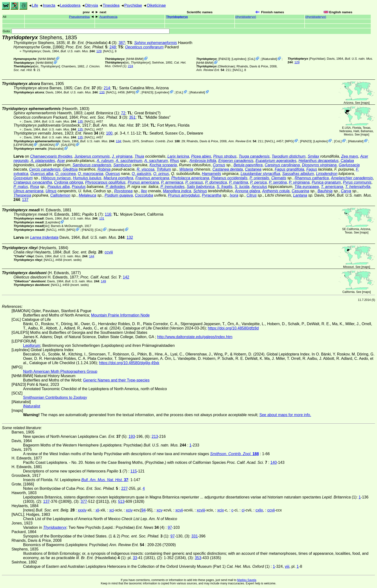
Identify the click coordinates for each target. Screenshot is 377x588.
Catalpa (347, 161)
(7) (92, 214)
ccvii (271, 510)
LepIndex (239, 59)
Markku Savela (247, 580)
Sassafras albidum (298, 174)
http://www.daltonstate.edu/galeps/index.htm (195, 337)
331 (195, 536)
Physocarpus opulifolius (105, 182)
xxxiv (82, 510)
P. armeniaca (172, 182)
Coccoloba (144, 195)
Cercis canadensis (45, 169)
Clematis (279, 178)
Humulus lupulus (87, 178)
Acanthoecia (108, 17)
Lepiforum (32, 346)
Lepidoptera (70, 5)
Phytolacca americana (190, 178)
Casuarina (300, 191)
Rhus (174, 161)
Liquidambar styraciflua (260, 174)
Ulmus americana (28, 191)
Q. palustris (141, 174)
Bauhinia (325, 191)
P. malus (21, 187)
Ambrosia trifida (203, 161)
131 (102, 218)
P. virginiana (299, 182)
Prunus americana (143, 182)
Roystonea (123, 191)
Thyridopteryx (177, 17)
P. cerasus (194, 182)
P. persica (258, 182)
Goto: (86, 31)
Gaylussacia (349, 165)
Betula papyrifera (248, 165)
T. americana (332, 187)
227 (124, 488)
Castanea (253, 169)
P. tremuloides (172, 187)
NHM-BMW (47, 59)
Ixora (234, 195)
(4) (90, 133)
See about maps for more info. (285, 415)
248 (113, 47)
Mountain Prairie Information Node (120, 315)
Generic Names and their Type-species (116, 380)
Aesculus (259, 187)
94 (144, 510)
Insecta (49, 5)
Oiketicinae (156, 5)
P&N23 (224, 59)
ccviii (109, 252)
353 (198, 558)
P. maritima (239, 182)
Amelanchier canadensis (352, 178)
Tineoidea (111, 5)
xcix (221, 510)
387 (122, 43)
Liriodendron (327, 174)
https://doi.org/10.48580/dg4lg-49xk (129, 363)
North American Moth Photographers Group (60, 372)
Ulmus (51, 191)
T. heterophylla (358, 187)
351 (132, 117)
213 (155, 436)
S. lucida (242, 187)
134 (118, 141)
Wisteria (186, 169)
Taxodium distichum (289, 156)
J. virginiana (122, 156)
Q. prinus (161, 174)
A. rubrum (105, 161)
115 (134, 471)
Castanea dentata (228, 169)
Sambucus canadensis (92, 165)
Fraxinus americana (152, 178)
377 (84, 501)
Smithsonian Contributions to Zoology (55, 397)
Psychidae (133, 5)
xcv (159, 510)
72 (123, 113)
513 (121, 501)
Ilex (144, 191)
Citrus (251, 195)
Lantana (300, 195)
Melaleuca (87, 195)
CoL (251, 59)
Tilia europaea (307, 187)
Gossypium (23, 178)
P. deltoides (115, 187)
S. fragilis (225, 187)
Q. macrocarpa (91, 174)
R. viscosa (145, 169)
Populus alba (59, 187)
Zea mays (350, 156)
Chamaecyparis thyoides (51, 156)
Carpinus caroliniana (282, 165)
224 (130, 66)
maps (365, 103)
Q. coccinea (65, 174)
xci (112, 510)
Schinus (200, 191)
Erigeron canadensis (236, 161)
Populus (79, 187)
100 (109, 133)
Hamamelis (212, 174)
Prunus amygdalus (184, 195)
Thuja (139, 156)
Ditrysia (91, 5)
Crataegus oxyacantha (33, 182)
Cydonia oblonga (69, 182)
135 (80, 121)
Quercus (113, 174)
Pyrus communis (357, 182)
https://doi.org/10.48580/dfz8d (233, 328)
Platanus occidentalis (229, 178)
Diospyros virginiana (319, 165)
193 (132, 436)
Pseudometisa (79, 17)
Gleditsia (70, 169)
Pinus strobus (225, 156)
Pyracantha (212, 195)
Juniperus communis (92, 156)
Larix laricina (178, 156)
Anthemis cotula (276, 191)
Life (35, 5)
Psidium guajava (119, 195)
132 (130, 237)
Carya (346, 191)
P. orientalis (259, 178)
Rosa (35, 187)
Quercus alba (42, 174)
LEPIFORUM (23, 145)
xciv (129, 510)
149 (104, 281)
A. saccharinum (129, 161)
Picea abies (201, 156)
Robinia (104, 169)
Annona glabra (247, 191)
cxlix (259, 510)
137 (25, 200)
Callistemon (60, 195)
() (246, 17)
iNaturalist (269, 59)
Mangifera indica (177, 191)
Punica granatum (326, 182)
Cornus (219, 165)
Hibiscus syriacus (56, 178)
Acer (61, 161)
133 (102, 92)
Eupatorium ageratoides (276, 161)
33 (135, 558)
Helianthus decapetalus (319, 161)
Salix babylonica (201, 187)
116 (108, 214)
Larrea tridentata (44, 237)
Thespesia (22, 195)
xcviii (201, 510)
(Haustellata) (89, 43)
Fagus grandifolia (289, 169)
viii (287, 566)
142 (126, 277)
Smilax (313, 156)
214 (107, 88)
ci (243, 510)
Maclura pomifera (118, 178)
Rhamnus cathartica (312, 178)
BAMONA (47, 145)
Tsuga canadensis (254, 156)
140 (273, 462)
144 (91, 256)
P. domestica (216, 182)
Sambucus (122, 165)
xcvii (179, 510)
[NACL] (108, 51)
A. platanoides (43, 161)
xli (97, 510)
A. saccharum (156, 161)
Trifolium (164, 169)
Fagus (312, 169)
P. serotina (278, 182)
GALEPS (68, 145)
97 (170, 527)
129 (99, 51)
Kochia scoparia (163, 165)
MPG (131, 92)
